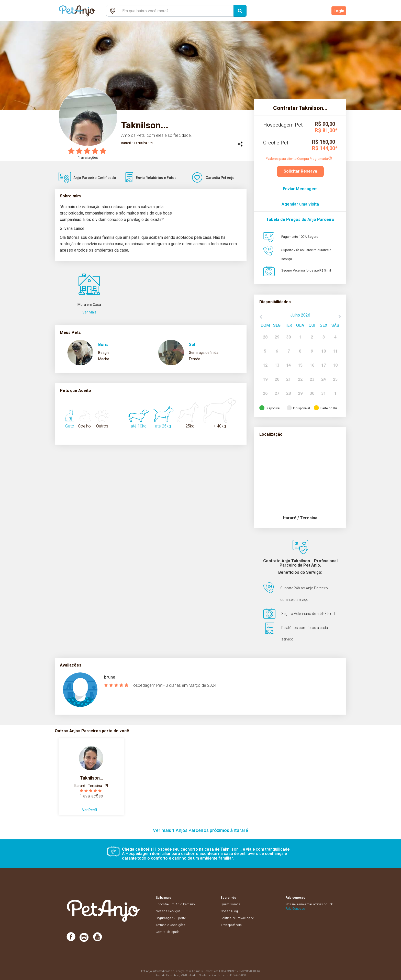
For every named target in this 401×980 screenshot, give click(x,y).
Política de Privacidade (237, 918)
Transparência (231, 925)
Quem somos (230, 904)
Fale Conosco (295, 909)
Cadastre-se (315, 11)
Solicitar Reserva (300, 171)
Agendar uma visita (300, 204)
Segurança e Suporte (171, 918)
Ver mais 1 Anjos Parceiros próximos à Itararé (201, 830)
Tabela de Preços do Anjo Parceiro (300, 219)
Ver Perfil (90, 810)
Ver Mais (89, 312)
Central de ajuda (168, 932)
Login (339, 11)
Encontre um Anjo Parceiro (175, 904)
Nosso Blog (229, 911)
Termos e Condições (171, 925)
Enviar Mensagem (300, 189)
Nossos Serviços (168, 911)
